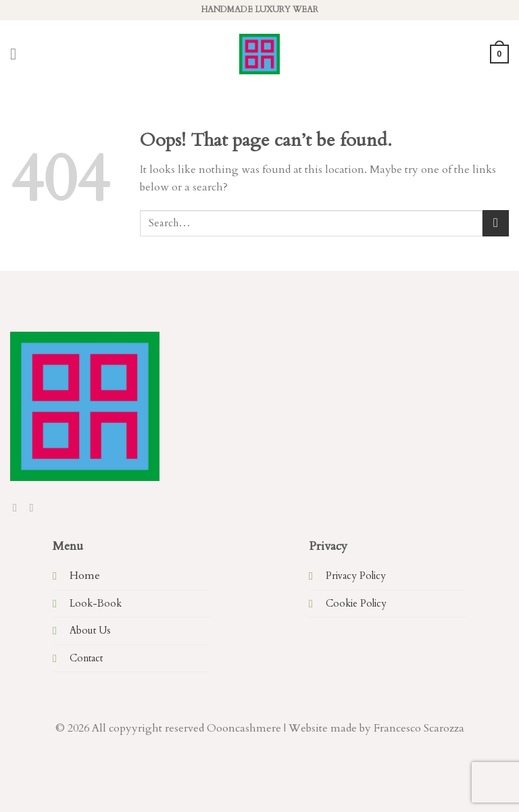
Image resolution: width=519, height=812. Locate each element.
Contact (86, 658)
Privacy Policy (356, 576)
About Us (90, 631)
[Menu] (18, 54)
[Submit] (496, 223)
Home (85, 576)
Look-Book (96, 604)
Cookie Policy (356, 604)
